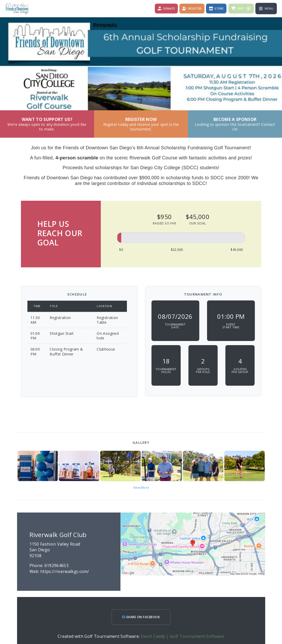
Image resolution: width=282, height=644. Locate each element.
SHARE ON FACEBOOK (141, 617)
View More (141, 488)
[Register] (192, 9)
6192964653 (56, 565)
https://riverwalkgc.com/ (65, 571)
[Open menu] (266, 9)
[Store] (216, 9)
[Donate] (166, 9)
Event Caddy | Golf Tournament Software (183, 636)
